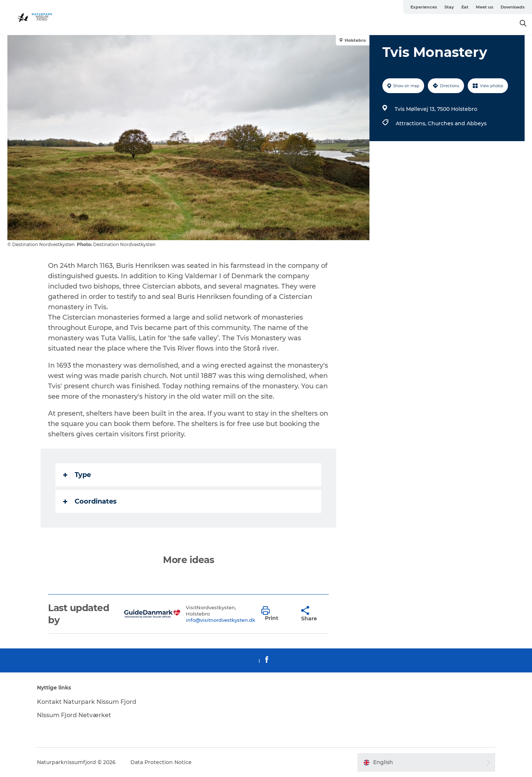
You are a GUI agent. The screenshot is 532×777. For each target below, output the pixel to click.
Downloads (513, 7)
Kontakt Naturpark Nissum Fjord (87, 702)
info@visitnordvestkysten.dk (221, 620)
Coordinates (90, 501)
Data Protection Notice (161, 762)
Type (77, 475)
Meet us (485, 7)
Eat (465, 7)
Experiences (424, 7)
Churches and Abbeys (457, 123)
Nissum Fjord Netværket (74, 715)
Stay (449, 7)
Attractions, (412, 123)
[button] (276, 614)
